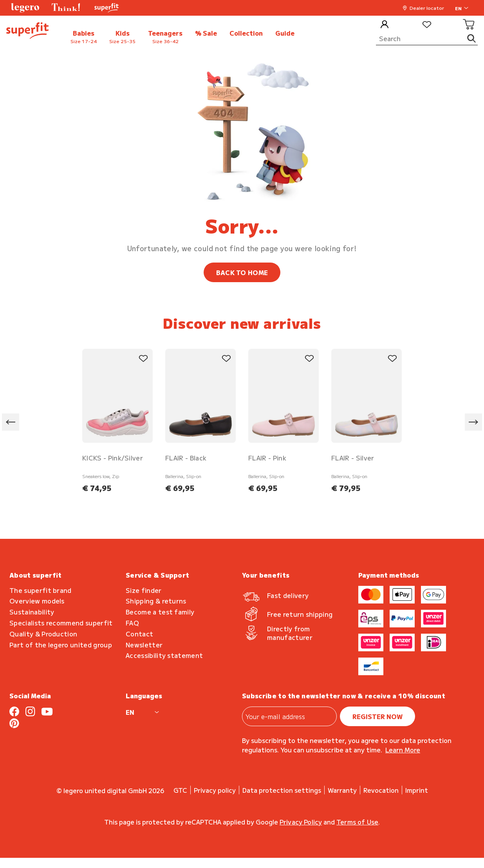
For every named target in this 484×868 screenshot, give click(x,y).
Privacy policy (215, 790)
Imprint (417, 790)
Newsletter (144, 645)
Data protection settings (282, 790)
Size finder (144, 590)
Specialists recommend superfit (61, 623)
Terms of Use (357, 822)
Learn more (403, 750)
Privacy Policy (301, 822)
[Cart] (469, 25)
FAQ (132, 623)
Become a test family (160, 612)
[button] (25, 8)
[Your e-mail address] (289, 716)
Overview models (37, 601)
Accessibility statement (164, 655)
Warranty (342, 790)
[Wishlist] (427, 25)
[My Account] (385, 25)
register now (377, 716)
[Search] (427, 39)
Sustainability (32, 612)
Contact (139, 634)
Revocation (381, 790)
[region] (242, 422)
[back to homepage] (27, 32)
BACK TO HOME (242, 272)
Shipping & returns (156, 601)
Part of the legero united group (61, 645)
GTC (180, 790)
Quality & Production (43, 634)
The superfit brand (41, 590)
